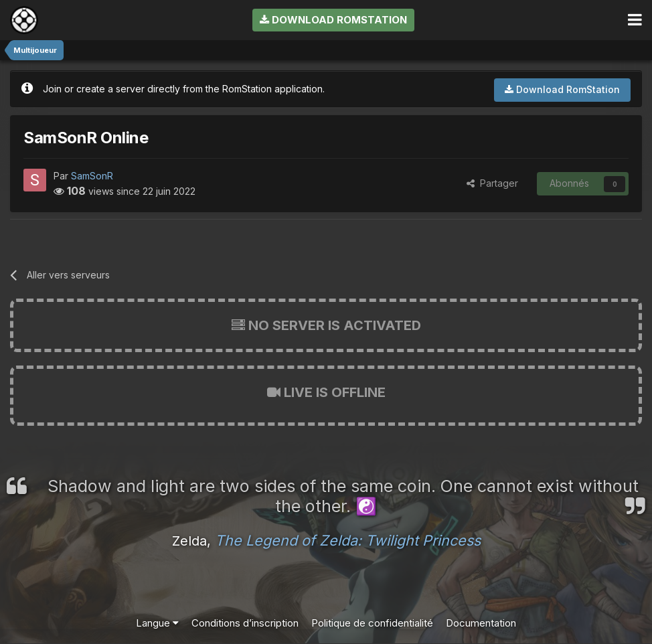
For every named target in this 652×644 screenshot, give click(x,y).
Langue (157, 623)
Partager (492, 183)
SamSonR (92, 176)
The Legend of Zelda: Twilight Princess (348, 540)
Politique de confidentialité (372, 623)
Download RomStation (333, 20)
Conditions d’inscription (245, 623)
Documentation (481, 623)
